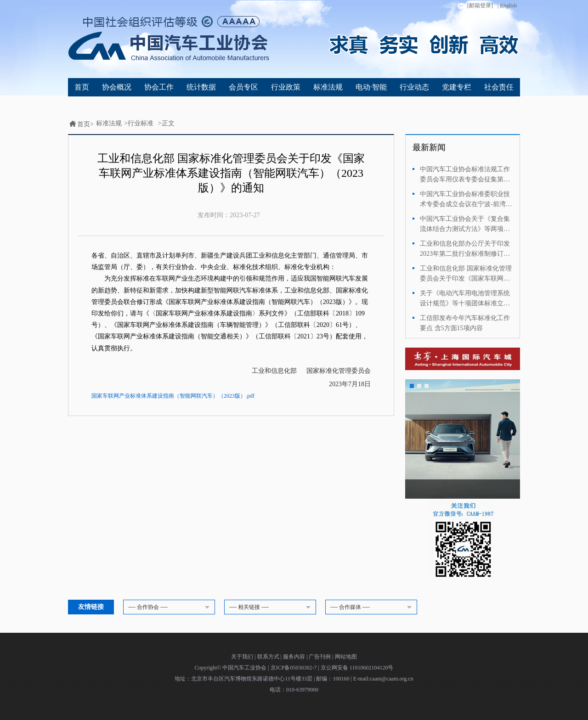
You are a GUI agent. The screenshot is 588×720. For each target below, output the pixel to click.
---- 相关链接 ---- (271, 607)
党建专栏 (457, 87)
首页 (82, 87)
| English (507, 6)
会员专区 (243, 87)
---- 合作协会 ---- (170, 607)
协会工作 (159, 87)
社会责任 (499, 87)
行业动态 (414, 87)
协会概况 (117, 87)
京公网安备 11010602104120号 (357, 668)
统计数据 (201, 87)
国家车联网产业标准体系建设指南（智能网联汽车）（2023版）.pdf (173, 396)
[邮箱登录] (475, 6)
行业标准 (141, 123)
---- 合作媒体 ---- (373, 607)
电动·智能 (371, 87)
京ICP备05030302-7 (294, 668)
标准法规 (328, 87)
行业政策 (286, 87)
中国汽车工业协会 (245, 668)
